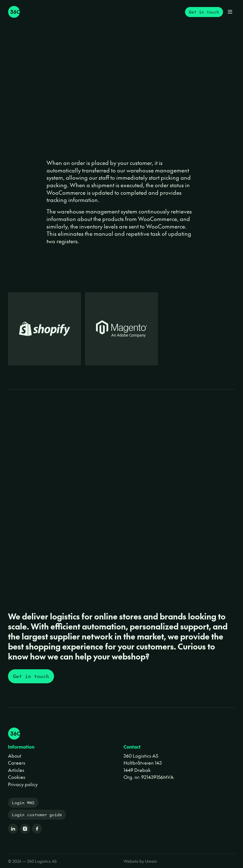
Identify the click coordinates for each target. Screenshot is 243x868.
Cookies (17, 777)
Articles (16, 770)
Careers (17, 763)
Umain (151, 861)
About (15, 756)
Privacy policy (23, 784)
